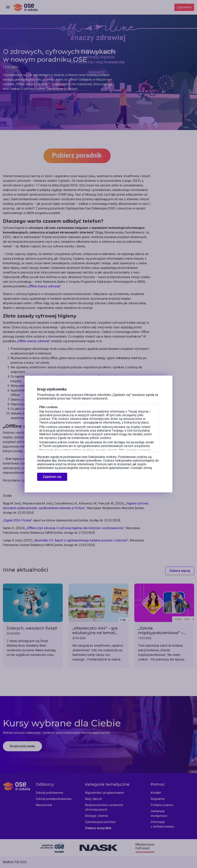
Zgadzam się (52, 477)
